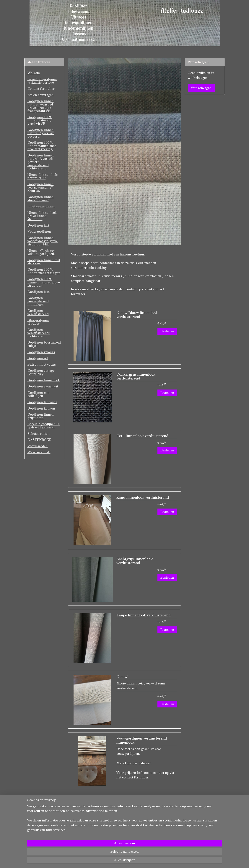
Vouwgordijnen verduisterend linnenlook (142, 741)
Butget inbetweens (42, 364)
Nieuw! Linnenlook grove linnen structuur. (42, 216)
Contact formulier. (41, 89)
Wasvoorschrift (39, 452)
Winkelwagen (201, 88)
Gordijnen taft (38, 225)
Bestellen (167, 331)
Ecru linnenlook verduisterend (142, 436)
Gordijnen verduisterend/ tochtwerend (39, 333)
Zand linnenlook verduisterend (143, 498)
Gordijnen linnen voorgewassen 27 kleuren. (41, 187)
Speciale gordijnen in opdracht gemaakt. (44, 426)
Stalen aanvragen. (41, 95)
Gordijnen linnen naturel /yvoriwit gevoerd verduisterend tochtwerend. (41, 162)
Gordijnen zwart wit (43, 386)
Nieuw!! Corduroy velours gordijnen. (41, 252)
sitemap (111, 861)
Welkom (34, 73)
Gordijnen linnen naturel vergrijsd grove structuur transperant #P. (41, 106)
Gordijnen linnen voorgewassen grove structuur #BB (43, 241)
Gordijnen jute (39, 292)
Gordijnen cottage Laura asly (41, 372)
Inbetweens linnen (41, 206)
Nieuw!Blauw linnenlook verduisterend (137, 315)
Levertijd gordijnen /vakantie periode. (42, 81)
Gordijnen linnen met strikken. (44, 262)
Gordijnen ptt (38, 358)
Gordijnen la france (42, 402)
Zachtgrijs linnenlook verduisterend (135, 561)
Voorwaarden (38, 446)
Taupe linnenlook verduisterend (144, 615)
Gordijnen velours (41, 352)
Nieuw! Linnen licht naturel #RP (43, 176)
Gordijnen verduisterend (38, 312)
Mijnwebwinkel (165, 861)
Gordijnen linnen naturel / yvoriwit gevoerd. (41, 133)
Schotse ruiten (39, 434)
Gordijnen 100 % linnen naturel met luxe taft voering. (42, 146)
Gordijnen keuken (41, 408)
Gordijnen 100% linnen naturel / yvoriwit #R (40, 120)
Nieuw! (122, 677)
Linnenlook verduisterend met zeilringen (142, 802)
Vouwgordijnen (39, 231)
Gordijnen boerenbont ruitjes (44, 344)
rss (118, 861)
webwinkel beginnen (132, 861)
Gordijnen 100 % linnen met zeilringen (44, 271)
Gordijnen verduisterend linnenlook (38, 301)
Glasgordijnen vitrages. (38, 322)
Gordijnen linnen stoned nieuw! (41, 198)
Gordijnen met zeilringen (38, 394)
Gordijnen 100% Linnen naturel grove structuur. (44, 282)
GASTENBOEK (39, 440)
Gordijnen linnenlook (44, 380)
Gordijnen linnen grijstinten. (41, 416)
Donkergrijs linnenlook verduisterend (136, 377)
